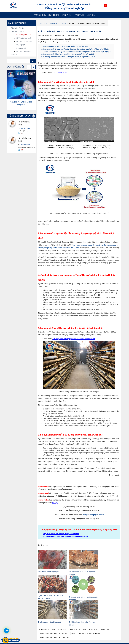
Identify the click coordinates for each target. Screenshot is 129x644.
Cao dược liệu (72, 634)
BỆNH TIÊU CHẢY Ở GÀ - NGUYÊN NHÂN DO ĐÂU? (89, 565)
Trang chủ (40, 15)
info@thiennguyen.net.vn (94, 513)
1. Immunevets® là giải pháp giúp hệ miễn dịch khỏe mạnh (63, 46)
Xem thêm (41, 641)
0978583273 (24, 145)
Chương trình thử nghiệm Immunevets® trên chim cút (72, 337)
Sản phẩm (68, 16)
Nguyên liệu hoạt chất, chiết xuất (79, 630)
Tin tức (81, 16)
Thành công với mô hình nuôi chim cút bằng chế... (110, 566)
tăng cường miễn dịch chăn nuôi (66, 603)
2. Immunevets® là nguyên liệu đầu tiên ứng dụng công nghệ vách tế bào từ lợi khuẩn (73, 49)
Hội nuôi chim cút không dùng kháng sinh (60, 532)
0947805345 (24, 128)
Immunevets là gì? (59, 71)
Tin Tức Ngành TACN (57, 23)
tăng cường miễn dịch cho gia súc (53, 606)
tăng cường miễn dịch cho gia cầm (86, 606)
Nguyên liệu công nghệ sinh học (79, 632)
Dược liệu (71, 637)
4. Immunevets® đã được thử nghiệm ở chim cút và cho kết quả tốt (66, 53)
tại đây (54, 501)
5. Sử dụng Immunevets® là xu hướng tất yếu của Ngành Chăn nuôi (67, 56)
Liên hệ (91, 15)
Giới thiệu (54, 16)
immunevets (44, 603)
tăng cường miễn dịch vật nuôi (96, 603)
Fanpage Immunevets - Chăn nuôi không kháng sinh (64, 534)
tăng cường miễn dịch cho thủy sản (54, 610)
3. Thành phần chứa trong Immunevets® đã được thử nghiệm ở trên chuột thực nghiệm (74, 51)
